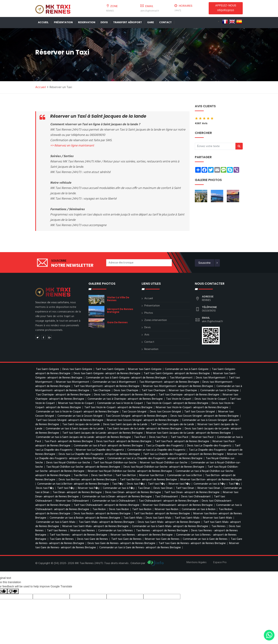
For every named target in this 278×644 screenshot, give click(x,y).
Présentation (63, 22)
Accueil (43, 22)
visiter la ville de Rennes (118, 299)
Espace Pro (220, 562)
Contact (165, 22)
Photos (149, 313)
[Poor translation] (13, 591)
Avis (147, 335)
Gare (151, 22)
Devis (104, 22)
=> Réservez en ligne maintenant (72, 146)
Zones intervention (156, 320)
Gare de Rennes (117, 322)
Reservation (87, 22)
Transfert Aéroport (127, 22)
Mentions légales (196, 562)
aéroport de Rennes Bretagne (120, 310)
